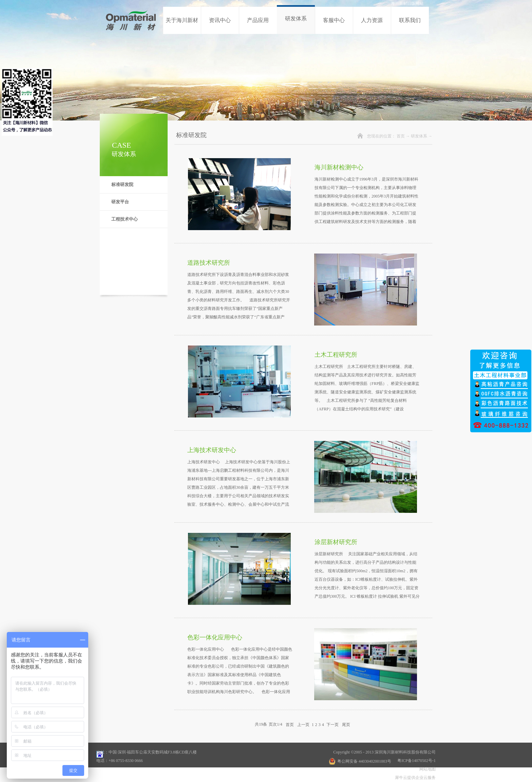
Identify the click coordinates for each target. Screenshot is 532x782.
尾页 (346, 724)
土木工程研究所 (336, 355)
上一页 (303, 724)
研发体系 (419, 136)
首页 (401, 136)
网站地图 (426, 769)
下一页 (332, 724)
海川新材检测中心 (339, 167)
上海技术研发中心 (212, 450)
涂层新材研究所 (336, 542)
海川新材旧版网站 (407, 3)
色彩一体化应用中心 (215, 637)
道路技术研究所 (209, 263)
